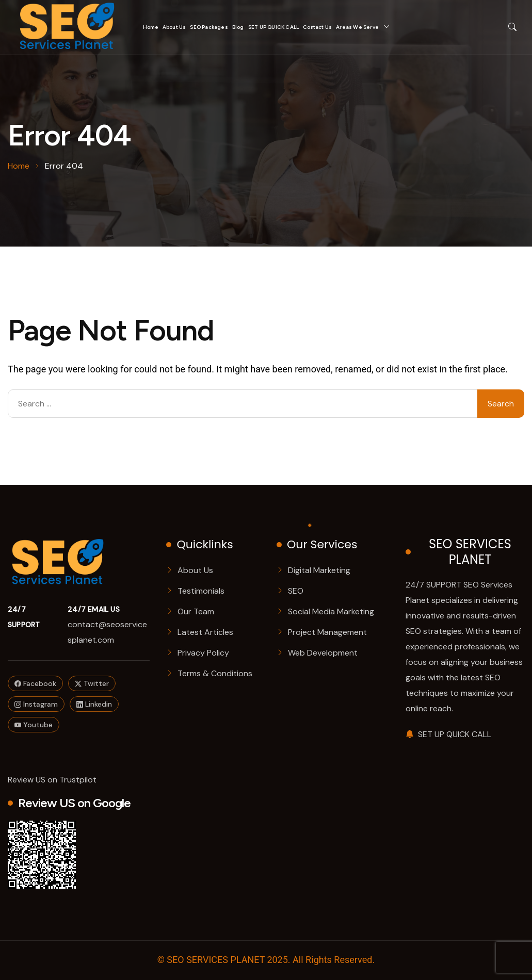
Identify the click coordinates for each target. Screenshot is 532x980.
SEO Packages (209, 27)
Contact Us (317, 27)
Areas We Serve (357, 27)
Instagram (36, 704)
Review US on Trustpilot (52, 780)
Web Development (323, 653)
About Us (174, 27)
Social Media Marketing (331, 611)
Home (151, 27)
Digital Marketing (319, 570)
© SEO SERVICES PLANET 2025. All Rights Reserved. (266, 960)
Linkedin (94, 704)
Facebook (35, 683)
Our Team (196, 611)
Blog (238, 27)
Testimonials (201, 591)
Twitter (92, 683)
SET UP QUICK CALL (273, 27)
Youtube (34, 725)
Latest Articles (205, 632)
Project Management (327, 632)
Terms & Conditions (215, 673)
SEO (296, 591)
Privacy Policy (203, 653)
